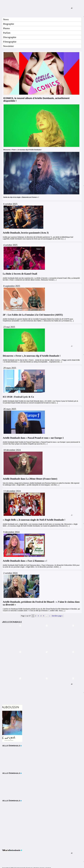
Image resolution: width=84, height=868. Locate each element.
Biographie (9, 24)
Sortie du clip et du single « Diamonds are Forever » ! (21, 197)
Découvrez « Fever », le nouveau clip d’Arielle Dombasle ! (23, 150)
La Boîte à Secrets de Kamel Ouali (20, 274)
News (6, 19)
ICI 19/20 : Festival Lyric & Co (18, 397)
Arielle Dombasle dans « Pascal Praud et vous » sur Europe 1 (33, 438)
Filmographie (10, 42)
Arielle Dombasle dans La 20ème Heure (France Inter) (30, 479)
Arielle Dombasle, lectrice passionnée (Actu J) (26, 233)
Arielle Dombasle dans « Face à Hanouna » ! (25, 561)
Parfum (7, 33)
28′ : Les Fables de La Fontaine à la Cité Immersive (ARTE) (33, 315)
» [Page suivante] (50, 616)
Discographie (10, 37)
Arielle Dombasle (42, 8)
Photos (6, 28)
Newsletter (8, 46)
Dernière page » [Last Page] (57, 616)
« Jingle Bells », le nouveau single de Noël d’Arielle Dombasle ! (34, 520)
